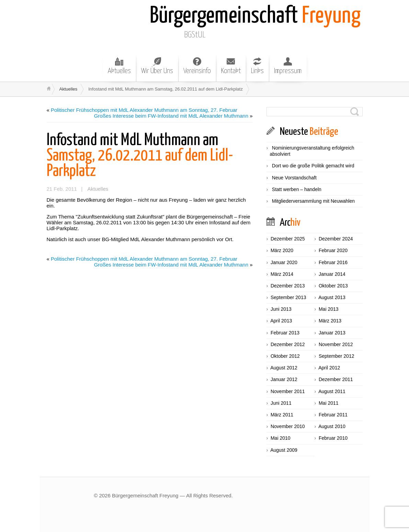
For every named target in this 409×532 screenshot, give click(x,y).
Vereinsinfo (197, 66)
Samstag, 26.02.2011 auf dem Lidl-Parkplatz (140, 156)
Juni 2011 (281, 403)
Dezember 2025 (288, 239)
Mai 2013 (329, 309)
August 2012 (284, 368)
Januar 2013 (332, 333)
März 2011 (282, 415)
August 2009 (284, 450)
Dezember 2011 (336, 379)
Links (257, 66)
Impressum (288, 66)
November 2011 (288, 391)
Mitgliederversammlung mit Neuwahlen (313, 201)
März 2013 (330, 321)
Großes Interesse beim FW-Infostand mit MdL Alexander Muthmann (171, 116)
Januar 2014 (332, 274)
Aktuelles (119, 66)
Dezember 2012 (288, 344)
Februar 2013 (285, 333)
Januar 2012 (284, 379)
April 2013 (281, 321)
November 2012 (336, 344)
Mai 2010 (281, 438)
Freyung (255, 16)
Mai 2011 (329, 403)
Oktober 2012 (285, 356)
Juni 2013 (281, 309)
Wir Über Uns (157, 66)
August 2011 (332, 391)
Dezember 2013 (288, 286)
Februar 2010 (333, 438)
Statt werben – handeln (297, 189)
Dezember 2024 (336, 239)
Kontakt (231, 66)
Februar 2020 (333, 250)
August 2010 (332, 426)
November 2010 (288, 426)
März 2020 (282, 250)
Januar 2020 (284, 262)
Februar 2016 (333, 262)
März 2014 (282, 274)
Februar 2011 (333, 415)
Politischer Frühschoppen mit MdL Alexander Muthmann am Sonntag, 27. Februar (144, 110)
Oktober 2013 (333, 286)
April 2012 (329, 368)
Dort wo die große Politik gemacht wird (313, 166)
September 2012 (337, 356)
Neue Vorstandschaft (294, 178)
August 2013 (332, 297)
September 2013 (288, 297)
